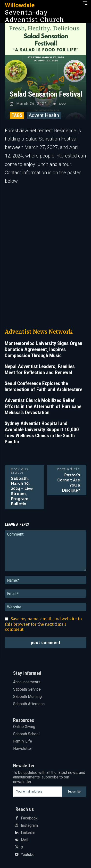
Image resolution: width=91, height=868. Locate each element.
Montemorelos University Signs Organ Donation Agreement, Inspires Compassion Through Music (43, 349)
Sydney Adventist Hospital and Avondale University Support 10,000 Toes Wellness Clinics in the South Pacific (42, 433)
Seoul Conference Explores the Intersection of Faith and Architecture (43, 386)
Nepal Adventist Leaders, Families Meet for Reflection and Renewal (40, 369)
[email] (38, 792)
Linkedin (28, 833)
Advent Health (44, 115)
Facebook (29, 818)
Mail (25, 840)
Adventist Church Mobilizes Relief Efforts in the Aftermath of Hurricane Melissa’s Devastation (43, 406)
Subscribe (74, 792)
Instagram (29, 826)
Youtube (28, 855)
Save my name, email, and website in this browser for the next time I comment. (43, 624)
